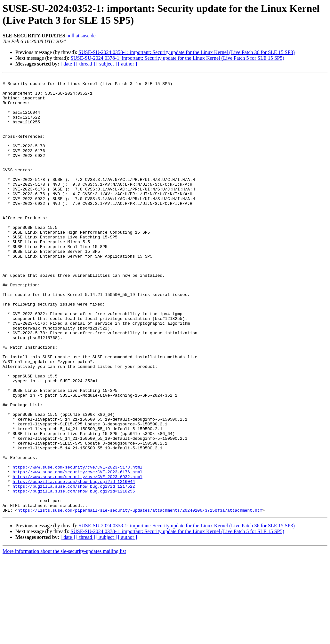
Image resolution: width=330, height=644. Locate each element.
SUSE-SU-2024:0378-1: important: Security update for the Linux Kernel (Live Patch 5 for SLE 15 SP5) (177, 58)
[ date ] (68, 64)
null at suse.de (81, 36)
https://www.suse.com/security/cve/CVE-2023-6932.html (77, 557)
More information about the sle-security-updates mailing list (64, 638)
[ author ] (128, 64)
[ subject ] (107, 64)
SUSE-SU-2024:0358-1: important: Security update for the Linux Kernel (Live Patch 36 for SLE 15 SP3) (186, 52)
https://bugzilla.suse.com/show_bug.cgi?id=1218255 (74, 574)
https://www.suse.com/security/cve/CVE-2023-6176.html (77, 551)
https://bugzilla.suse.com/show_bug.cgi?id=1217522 (74, 569)
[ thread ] (86, 64)
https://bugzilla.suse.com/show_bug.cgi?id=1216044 (74, 563)
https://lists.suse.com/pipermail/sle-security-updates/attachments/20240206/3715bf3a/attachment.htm (140, 597)
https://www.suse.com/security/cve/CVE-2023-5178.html (77, 546)
